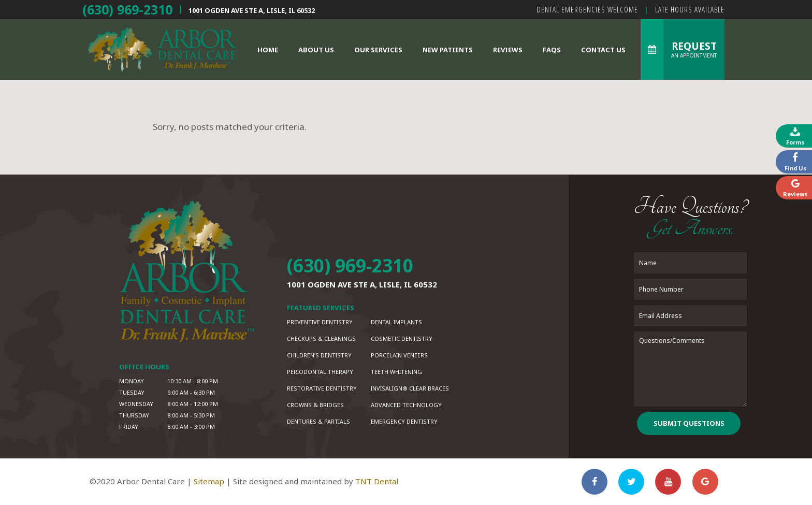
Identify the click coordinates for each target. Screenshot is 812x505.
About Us (316, 50)
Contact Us (603, 50)
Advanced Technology (406, 405)
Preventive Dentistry (320, 322)
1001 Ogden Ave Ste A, (252, 10)
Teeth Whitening (396, 372)
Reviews (508, 50)
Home (268, 50)
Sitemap (209, 481)
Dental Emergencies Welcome (587, 9)
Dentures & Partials (318, 421)
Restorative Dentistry (322, 388)
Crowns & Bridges (315, 405)
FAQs (552, 50)
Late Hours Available (690, 9)
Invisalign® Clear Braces (410, 388)
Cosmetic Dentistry (402, 338)
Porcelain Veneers (399, 355)
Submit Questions (689, 423)
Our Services (378, 50)
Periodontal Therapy (320, 372)
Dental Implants (396, 322)
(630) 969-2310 (127, 10)
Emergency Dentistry (404, 421)
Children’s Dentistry (319, 355)
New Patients (448, 50)
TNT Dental (377, 481)
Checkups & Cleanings (321, 338)
